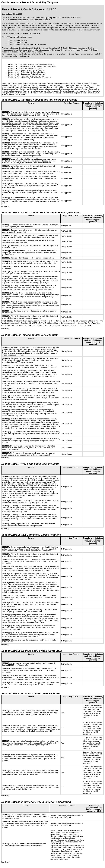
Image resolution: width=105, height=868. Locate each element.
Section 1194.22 (14, 66)
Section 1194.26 (14, 74)
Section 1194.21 (14, 64)
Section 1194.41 (14, 78)
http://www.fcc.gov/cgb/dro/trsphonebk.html (66, 850)
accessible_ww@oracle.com (21, 56)
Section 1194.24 (14, 70)
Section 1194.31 (14, 76)
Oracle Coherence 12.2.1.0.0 (39, 20)
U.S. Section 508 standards (69, 48)
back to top (5, 206)
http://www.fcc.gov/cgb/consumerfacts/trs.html (67, 846)
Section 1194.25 (14, 72)
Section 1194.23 (14, 68)
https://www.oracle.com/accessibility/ (88, 54)
